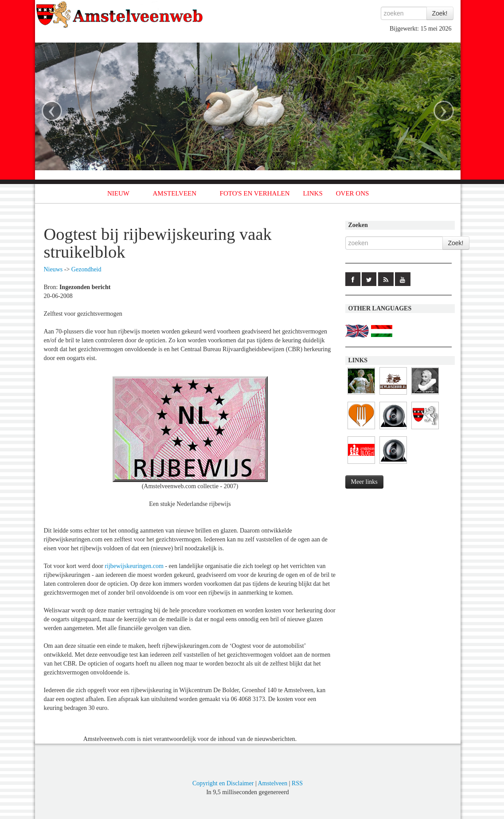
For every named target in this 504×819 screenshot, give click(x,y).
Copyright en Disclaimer (223, 783)
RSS (297, 783)
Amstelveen (272, 783)
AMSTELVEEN (174, 193)
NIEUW (118, 193)
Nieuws (53, 269)
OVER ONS (353, 193)
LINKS (313, 193)
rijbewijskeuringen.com (134, 566)
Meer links (364, 482)
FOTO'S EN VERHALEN (255, 193)
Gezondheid (86, 269)
